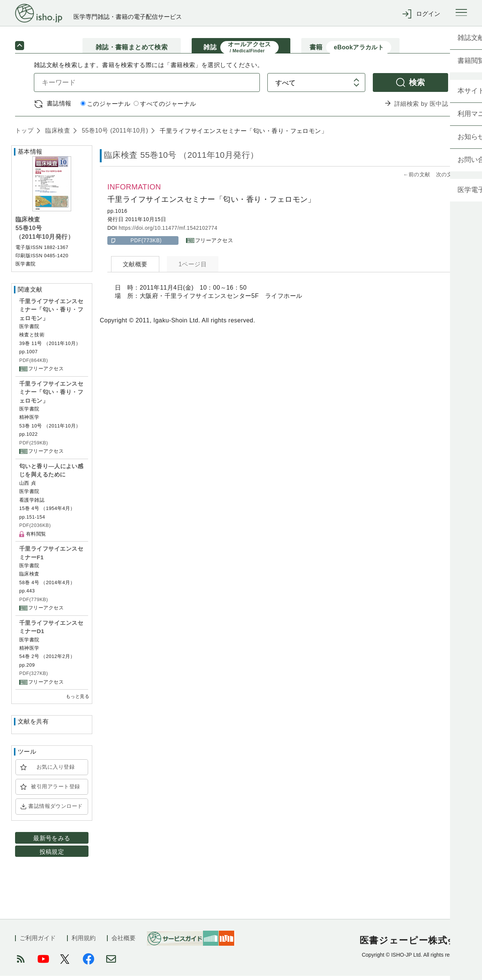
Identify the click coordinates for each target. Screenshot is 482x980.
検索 (417, 86)
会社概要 (124, 942)
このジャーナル (105, 108)
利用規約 (84, 942)
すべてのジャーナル (165, 108)
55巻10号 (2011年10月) (114, 134)
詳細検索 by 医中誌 (421, 108)
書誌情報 (59, 107)
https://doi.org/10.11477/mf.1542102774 (168, 232)
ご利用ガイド (38, 942)
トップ (24, 134)
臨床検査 (57, 134)
